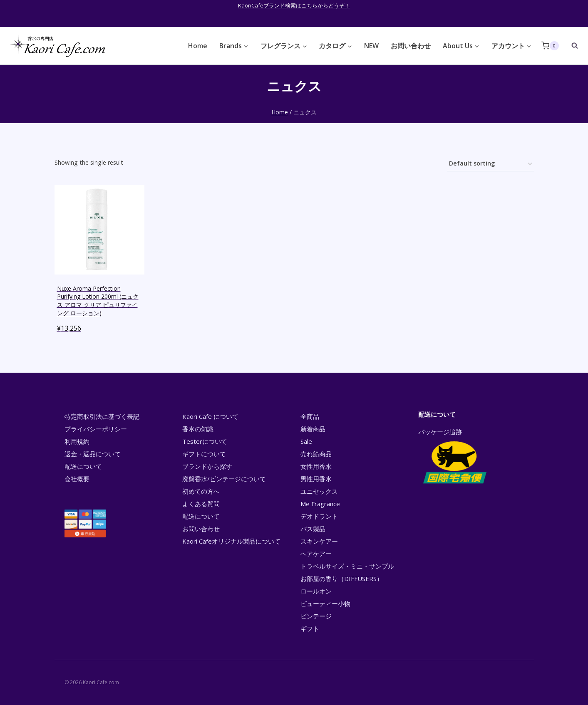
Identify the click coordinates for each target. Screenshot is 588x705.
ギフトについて (204, 454)
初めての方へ (201, 491)
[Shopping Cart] (550, 46)
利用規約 (77, 441)
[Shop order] (490, 164)
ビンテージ (316, 616)
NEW (371, 46)
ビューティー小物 (325, 604)
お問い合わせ (411, 46)
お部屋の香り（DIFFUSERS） (342, 579)
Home (198, 46)
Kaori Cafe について (210, 416)
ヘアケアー (316, 554)
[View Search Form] (571, 46)
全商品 (310, 416)
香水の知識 (198, 429)
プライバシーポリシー (96, 429)
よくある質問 (201, 504)
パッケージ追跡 (454, 457)
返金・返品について (93, 454)
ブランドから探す (207, 466)
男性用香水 (316, 479)
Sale (306, 441)
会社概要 (77, 479)
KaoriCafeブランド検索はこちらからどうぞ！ (294, 5)
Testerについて (205, 441)
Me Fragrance (320, 504)
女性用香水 (316, 466)
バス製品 (313, 529)
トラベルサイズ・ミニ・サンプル (347, 566)
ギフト (310, 628)
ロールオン (316, 591)
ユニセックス (319, 491)
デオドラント (319, 516)
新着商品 (313, 429)
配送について (83, 466)
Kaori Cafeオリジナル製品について (231, 541)
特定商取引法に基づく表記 (102, 416)
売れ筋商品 (316, 454)
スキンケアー (319, 541)
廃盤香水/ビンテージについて (224, 479)
